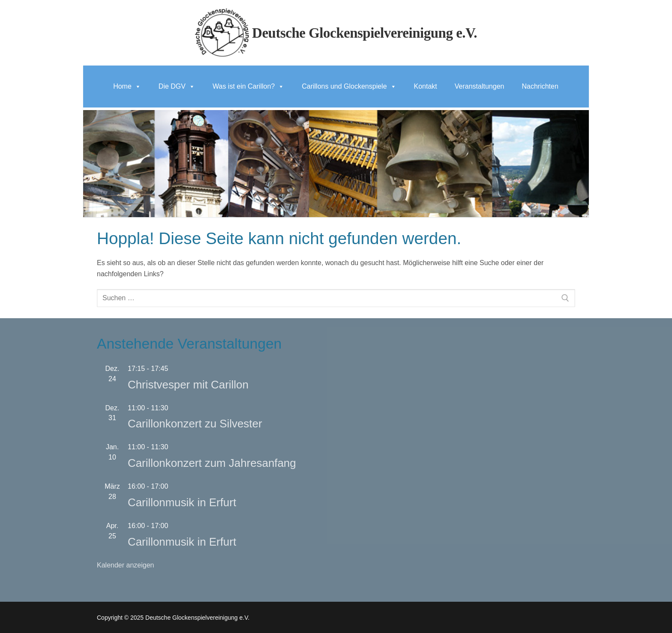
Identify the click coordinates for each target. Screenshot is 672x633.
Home (127, 86)
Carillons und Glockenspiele (349, 86)
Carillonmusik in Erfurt (182, 502)
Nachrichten (540, 86)
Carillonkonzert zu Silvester (195, 424)
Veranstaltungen (480, 86)
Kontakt (426, 86)
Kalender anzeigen (125, 565)
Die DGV (177, 86)
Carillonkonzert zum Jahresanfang (212, 463)
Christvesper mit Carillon (188, 385)
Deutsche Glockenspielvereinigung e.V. (364, 33)
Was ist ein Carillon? (248, 86)
